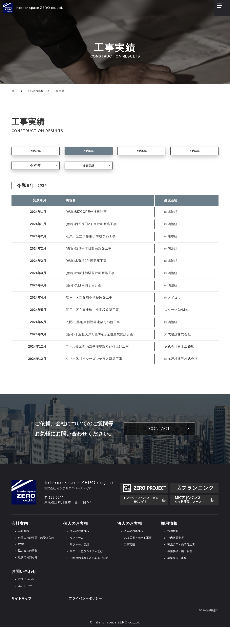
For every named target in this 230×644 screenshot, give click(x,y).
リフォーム (83, 553)
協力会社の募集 (29, 566)
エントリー (26, 603)
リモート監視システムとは (94, 567)
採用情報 (188, 546)
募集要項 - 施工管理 (196, 567)
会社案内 (24, 546)
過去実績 (89, 176)
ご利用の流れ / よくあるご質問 (97, 574)
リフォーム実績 (86, 560)
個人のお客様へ (86, 546)
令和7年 (35, 155)
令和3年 (35, 176)
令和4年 (195, 155)
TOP (15, 91)
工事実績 (141, 560)
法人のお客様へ (145, 546)
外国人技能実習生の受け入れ (39, 553)
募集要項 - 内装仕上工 (197, 560)
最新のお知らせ (29, 574)
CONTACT (160, 443)
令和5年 (141, 155)
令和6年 (89, 155)
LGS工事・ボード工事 (150, 553)
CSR (21, 560)
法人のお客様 (35, 91)
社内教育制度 (191, 553)
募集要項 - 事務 (193, 574)
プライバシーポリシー (85, 616)
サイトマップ (21, 616)
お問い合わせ (28, 596)
